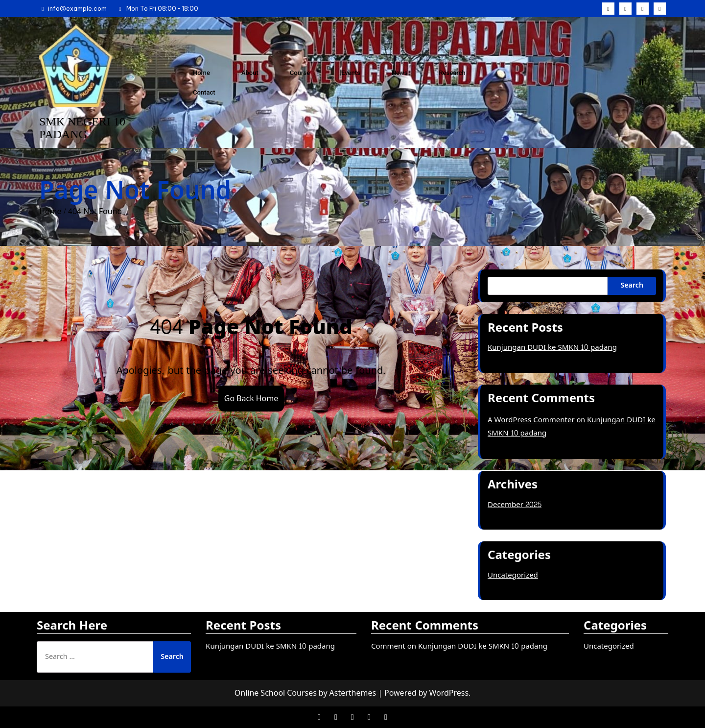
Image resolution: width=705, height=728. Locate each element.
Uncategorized (513, 575)
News (400, 73)
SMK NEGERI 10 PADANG (82, 128)
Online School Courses (276, 693)
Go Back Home (251, 399)
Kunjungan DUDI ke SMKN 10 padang (552, 348)
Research (452, 73)
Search (632, 285)
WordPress (449, 693)
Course (300, 73)
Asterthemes (353, 693)
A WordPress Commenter (531, 420)
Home (201, 73)
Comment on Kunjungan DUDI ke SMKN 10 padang (459, 646)
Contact (204, 92)
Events (351, 73)
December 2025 (515, 505)
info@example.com (73, 9)
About (250, 73)
